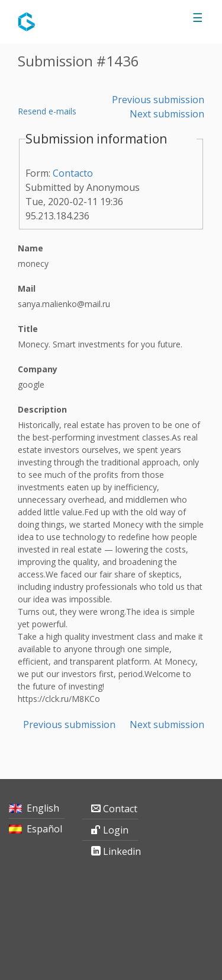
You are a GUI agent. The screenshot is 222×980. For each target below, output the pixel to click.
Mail (27, 288)
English (43, 808)
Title (28, 329)
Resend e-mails (47, 111)
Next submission (167, 114)
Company (38, 369)
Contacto (73, 173)
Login (116, 830)
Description (42, 409)
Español (44, 829)
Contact (120, 809)
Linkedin (120, 851)
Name (30, 248)
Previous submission (158, 100)
